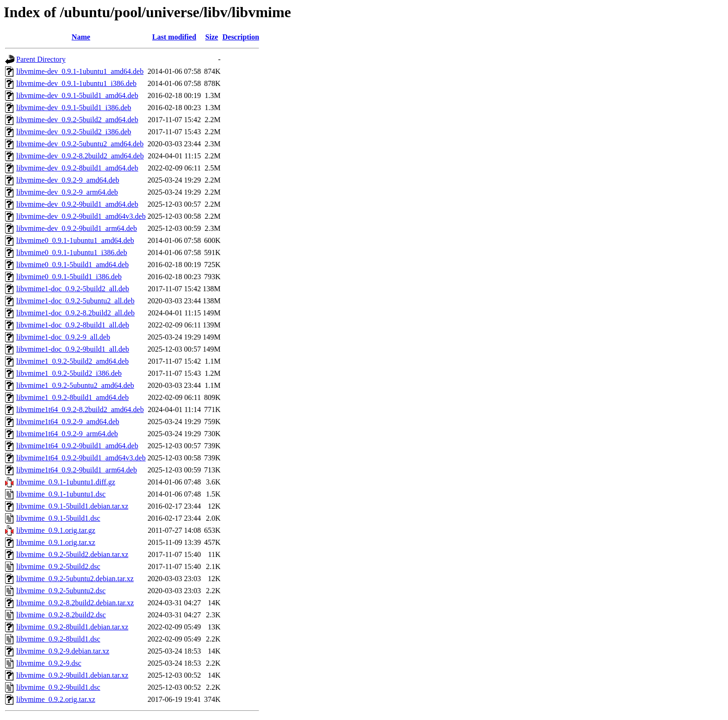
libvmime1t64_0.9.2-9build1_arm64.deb (77, 470)
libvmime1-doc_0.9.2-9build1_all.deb (73, 349)
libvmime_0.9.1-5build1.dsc (58, 518)
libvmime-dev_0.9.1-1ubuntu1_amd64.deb (80, 71)
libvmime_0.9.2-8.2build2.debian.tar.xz (75, 603)
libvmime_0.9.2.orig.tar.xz (56, 699)
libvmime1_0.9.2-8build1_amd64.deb (72, 397)
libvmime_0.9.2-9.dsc (49, 663)
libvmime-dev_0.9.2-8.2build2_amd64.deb (80, 156)
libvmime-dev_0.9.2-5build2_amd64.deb (77, 120)
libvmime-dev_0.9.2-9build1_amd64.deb (77, 204)
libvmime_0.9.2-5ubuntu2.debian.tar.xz (75, 579)
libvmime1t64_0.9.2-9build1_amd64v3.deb (81, 458)
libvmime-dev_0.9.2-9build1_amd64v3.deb (81, 216)
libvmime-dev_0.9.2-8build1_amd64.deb (77, 168)
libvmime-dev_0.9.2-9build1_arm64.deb (77, 228)
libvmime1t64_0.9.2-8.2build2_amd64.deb (80, 409)
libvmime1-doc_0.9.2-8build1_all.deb (73, 325)
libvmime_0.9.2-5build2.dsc (58, 566)
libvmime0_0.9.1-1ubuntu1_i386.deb (72, 252)
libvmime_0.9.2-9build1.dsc (58, 687)
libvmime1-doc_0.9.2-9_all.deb (63, 337)
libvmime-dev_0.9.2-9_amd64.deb (68, 180)
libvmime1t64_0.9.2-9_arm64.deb (67, 434)
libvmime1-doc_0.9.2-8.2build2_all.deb (75, 313)
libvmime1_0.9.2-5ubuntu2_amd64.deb (75, 385)
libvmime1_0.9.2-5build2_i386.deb (69, 373)
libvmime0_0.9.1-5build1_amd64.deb (72, 265)
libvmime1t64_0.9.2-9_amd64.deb (68, 422)
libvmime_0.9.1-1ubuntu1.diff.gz (66, 482)
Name (81, 37)
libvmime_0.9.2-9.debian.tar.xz (63, 651)
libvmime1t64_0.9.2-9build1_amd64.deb (77, 446)
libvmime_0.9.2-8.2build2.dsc (61, 615)
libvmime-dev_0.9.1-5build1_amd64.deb (77, 95)
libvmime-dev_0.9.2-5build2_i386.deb (74, 132)
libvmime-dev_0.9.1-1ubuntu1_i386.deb (76, 83)
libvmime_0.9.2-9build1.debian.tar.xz (72, 675)
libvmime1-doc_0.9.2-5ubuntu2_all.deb (75, 301)
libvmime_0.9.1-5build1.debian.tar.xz (72, 506)
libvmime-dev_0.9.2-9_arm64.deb (67, 192)
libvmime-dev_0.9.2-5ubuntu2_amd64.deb (80, 144)
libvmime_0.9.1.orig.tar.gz (56, 530)
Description (241, 37)
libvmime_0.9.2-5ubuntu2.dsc (61, 591)
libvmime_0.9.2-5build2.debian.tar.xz (72, 554)
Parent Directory (41, 59)
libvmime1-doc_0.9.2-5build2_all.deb (73, 289)
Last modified (174, 37)
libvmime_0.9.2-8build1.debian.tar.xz (72, 627)
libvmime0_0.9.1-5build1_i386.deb (69, 277)
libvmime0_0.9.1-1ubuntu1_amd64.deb (75, 240)
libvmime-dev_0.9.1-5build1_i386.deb (74, 108)
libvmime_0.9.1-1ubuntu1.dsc (61, 494)
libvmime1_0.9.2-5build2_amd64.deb (72, 361)
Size (212, 37)
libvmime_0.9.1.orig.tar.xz (56, 542)
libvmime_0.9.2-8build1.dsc (58, 639)
